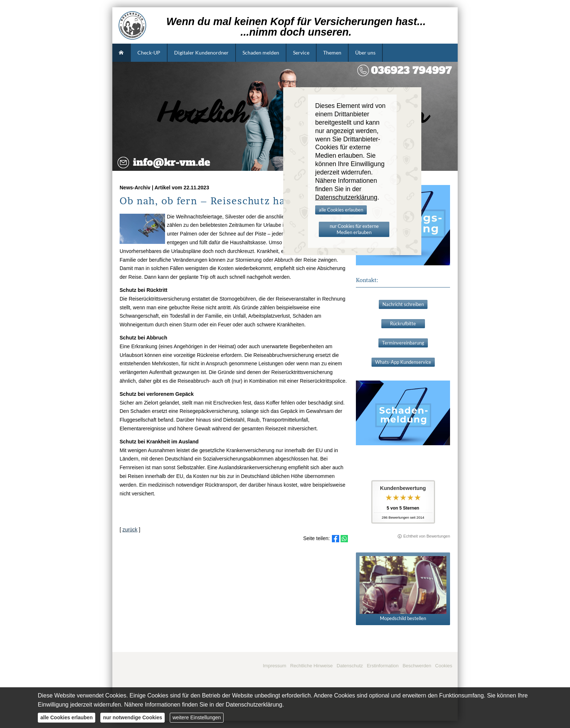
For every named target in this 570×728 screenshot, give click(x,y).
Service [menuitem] (301, 53)
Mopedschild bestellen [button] (403, 589)
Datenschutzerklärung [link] (346, 197)
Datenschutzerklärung (254, 705)
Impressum (274, 666)
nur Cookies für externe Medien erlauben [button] (354, 229)
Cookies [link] (444, 666)
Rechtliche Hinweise (311, 666)
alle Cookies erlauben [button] (341, 210)
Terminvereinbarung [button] (403, 343)
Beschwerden (417, 666)
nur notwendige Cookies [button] (133, 717)
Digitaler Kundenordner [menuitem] (201, 53)
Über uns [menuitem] (365, 53)
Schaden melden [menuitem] (261, 53)
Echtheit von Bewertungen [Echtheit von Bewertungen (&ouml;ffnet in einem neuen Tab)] (427, 536)
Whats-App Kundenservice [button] (403, 362)
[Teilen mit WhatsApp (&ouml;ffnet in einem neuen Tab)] (344, 539)
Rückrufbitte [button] (403, 323)
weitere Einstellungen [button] (196, 717)
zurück (130, 530)
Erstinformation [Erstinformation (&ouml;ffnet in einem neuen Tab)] (383, 666)
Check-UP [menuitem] (149, 53)
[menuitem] (122, 53)
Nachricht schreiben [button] (403, 304)
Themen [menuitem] (332, 53)
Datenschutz (350, 666)
